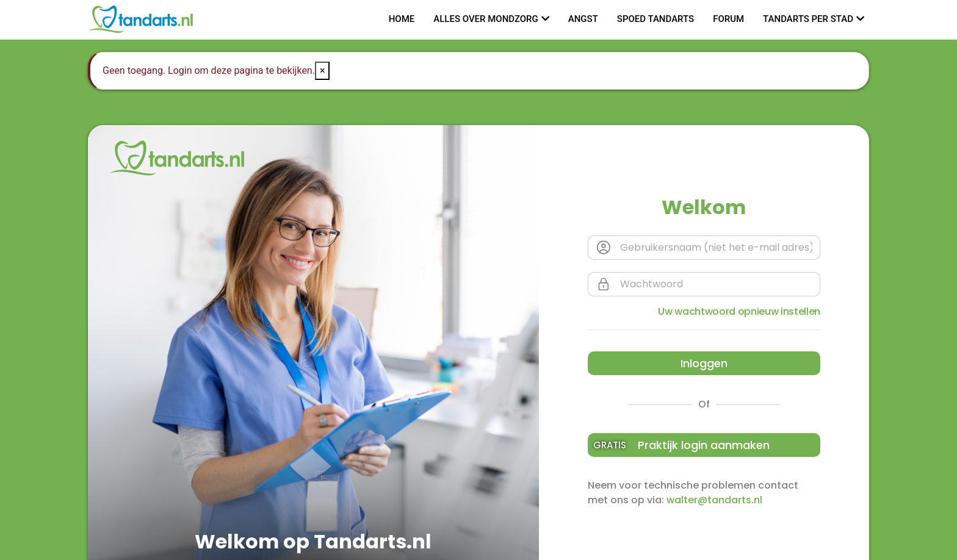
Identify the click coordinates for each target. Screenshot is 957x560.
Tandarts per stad (808, 19)
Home (402, 19)
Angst (583, 19)
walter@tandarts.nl (714, 500)
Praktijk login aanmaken (682, 445)
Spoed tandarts (655, 19)
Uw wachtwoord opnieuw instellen (739, 311)
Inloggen (704, 363)
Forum (728, 19)
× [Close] (323, 70)
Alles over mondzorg (486, 19)
